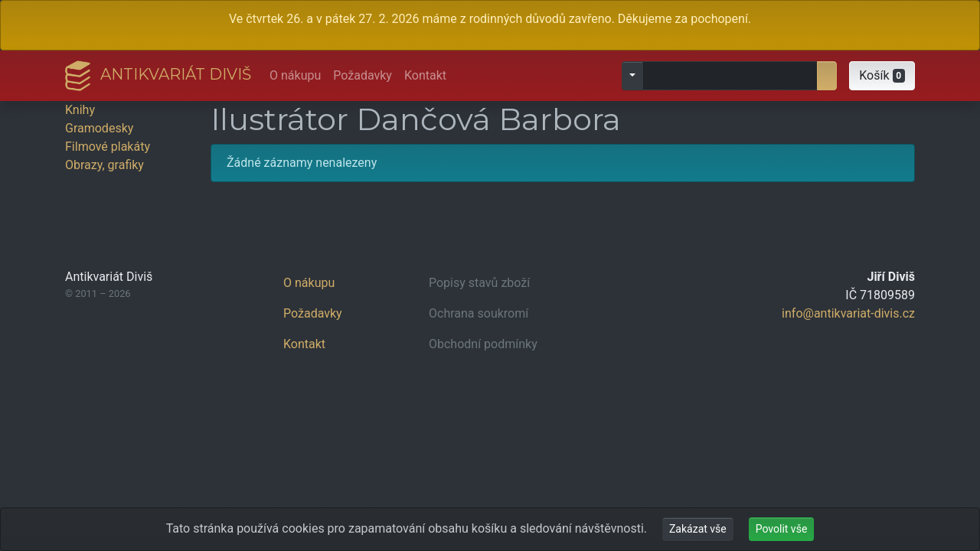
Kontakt (425, 75)
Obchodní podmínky (483, 344)
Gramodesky (99, 128)
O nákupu (295, 75)
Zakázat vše (698, 529)
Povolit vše (782, 529)
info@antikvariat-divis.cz (848, 313)
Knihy (80, 110)
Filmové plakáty (108, 147)
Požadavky (363, 75)
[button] (882, 76)
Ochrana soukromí (479, 313)
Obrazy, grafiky (105, 165)
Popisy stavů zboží (479, 283)
